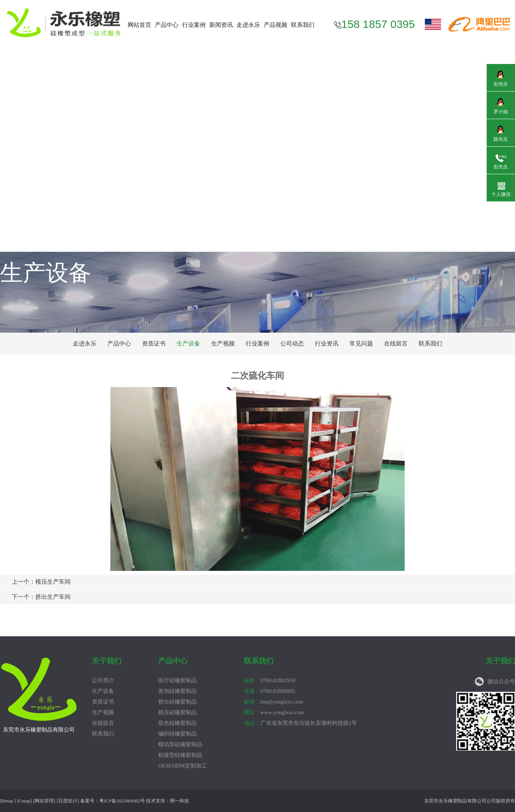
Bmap (7, 801)
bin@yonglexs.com (274, 702)
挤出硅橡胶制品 (177, 702)
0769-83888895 (270, 691)
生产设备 (188, 344)
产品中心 (167, 25)
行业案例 (194, 25)
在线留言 (396, 344)
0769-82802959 (270, 680)
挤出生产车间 (41, 597)
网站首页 (139, 25)
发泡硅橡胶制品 (177, 691)
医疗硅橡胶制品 (177, 680)
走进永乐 (248, 25)
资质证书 (154, 344)
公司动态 (292, 344)
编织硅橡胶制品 (177, 734)
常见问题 (361, 344)
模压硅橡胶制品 (177, 712)
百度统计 (68, 801)
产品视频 (276, 25)
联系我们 (303, 25)
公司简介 (103, 680)
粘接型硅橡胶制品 (180, 755)
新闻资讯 (221, 25)
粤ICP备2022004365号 (122, 801)
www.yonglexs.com (274, 712)
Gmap (25, 801)
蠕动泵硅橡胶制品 (180, 744)
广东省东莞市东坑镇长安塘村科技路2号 (301, 723)
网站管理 (44, 801)
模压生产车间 (41, 582)
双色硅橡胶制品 (177, 723)
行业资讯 (327, 344)
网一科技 (180, 801)
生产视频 (223, 344)
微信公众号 (501, 682)
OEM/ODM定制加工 (183, 766)
